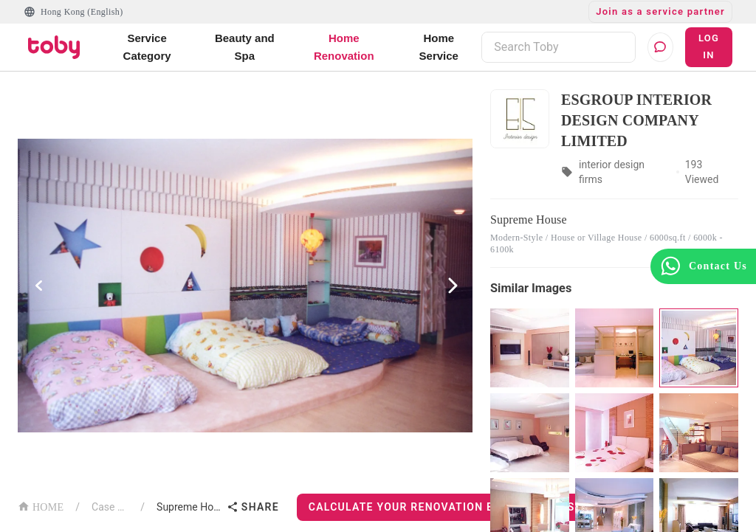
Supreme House (189, 507)
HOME (41, 506)
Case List (110, 507)
